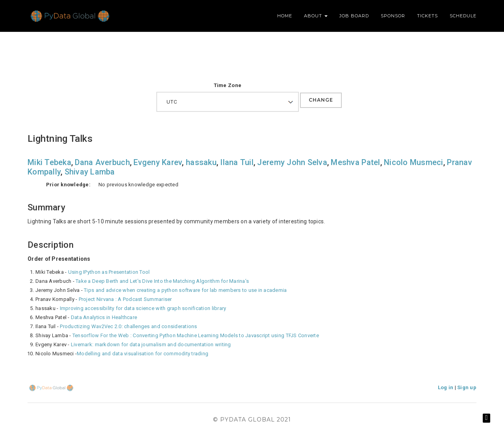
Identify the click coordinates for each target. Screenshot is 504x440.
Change (321, 100)
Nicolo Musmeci (414, 162)
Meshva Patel (355, 162)
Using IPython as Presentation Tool (109, 272)
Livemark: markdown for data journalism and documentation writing (151, 344)
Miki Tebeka (49, 162)
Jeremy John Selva (292, 162)
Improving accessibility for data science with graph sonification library (143, 308)
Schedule (463, 16)
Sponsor (393, 16)
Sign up (467, 387)
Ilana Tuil (237, 162)
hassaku (201, 162)
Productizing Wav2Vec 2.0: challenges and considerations (128, 326)
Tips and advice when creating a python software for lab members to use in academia (185, 290)
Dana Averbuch (102, 162)
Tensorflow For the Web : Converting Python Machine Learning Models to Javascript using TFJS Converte (196, 335)
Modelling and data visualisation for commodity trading (143, 354)
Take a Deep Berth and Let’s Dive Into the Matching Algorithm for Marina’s (162, 281)
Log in (446, 387)
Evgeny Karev (158, 162)
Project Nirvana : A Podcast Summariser (125, 299)
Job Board (354, 16)
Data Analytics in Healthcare (104, 317)
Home (285, 16)
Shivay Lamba (90, 172)
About (316, 16)
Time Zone (228, 85)
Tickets (427, 16)
